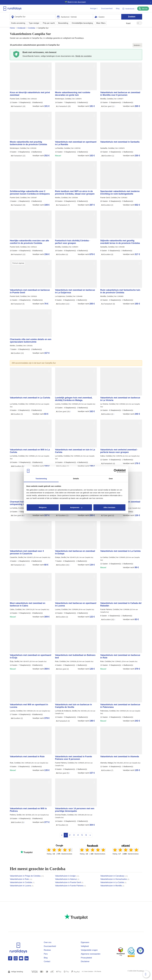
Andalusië (21, 32)
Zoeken (132, 17)
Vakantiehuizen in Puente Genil (69, 887)
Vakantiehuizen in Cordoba (22, 887)
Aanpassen (76, 507)
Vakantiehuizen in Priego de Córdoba (27, 880)
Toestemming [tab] (41, 479)
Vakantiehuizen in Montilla (112, 890)
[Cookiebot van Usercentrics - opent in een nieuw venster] (116, 471)
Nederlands (129, 9)
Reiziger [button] (94, 8)
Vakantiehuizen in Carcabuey (114, 880)
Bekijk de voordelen (84, 61)
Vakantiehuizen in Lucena (22, 890)
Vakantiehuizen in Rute (21, 884)
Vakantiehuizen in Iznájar (67, 880)
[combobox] (33, 17)
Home (12, 32)
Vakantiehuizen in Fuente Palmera (70, 890)
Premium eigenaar (18, 268)
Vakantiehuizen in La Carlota (113, 887)
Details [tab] (76, 479)
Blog (118, 8)
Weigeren (43, 507)
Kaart (128, 23)
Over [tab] (111, 479)
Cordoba (32, 32)
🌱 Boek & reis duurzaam (75, 2)
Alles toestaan (109, 507)
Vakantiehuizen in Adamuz (67, 884)
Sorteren (137, 50)
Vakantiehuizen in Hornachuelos (115, 884)
